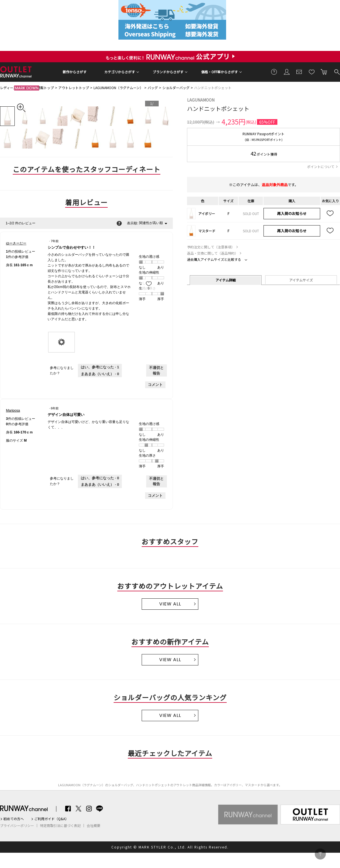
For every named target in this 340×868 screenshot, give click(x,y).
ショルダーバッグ (176, 88)
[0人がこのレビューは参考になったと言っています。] (100, 478)
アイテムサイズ (301, 280)
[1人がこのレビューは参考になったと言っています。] (100, 367)
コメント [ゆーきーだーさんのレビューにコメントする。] (155, 385)
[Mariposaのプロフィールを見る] (13, 411)
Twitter (78, 809)
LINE (99, 809)
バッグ (153, 88)
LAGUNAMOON (201, 100)
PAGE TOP (320, 854)
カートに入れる (324, 72)
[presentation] (62, 342)
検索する (337, 72)
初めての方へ (14, 819)
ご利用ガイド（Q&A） (51, 819)
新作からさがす (75, 72)
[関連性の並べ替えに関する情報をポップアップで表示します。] (119, 223)
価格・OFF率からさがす (219, 72)
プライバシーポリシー (17, 826)
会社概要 (93, 826)
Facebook (68, 809)
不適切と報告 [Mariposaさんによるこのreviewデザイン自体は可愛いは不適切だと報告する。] (156, 481)
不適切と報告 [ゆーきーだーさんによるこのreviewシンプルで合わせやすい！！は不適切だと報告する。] (156, 370)
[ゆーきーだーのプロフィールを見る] (16, 243)
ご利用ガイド (274, 72)
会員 (287, 72)
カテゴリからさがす (120, 72)
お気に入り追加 (330, 214)
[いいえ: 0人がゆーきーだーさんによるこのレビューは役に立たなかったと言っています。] (100, 374)
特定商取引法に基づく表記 (60, 826)
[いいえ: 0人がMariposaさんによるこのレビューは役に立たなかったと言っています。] (100, 485)
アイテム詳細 (226, 280)
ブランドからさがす (168, 72)
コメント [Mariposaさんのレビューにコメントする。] (155, 496)
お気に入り (312, 72)
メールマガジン (299, 72)
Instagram (89, 809)
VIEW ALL (170, 604)
